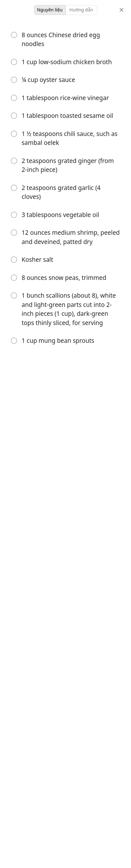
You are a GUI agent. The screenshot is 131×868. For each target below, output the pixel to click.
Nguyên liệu (50, 10)
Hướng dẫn (81, 10)
